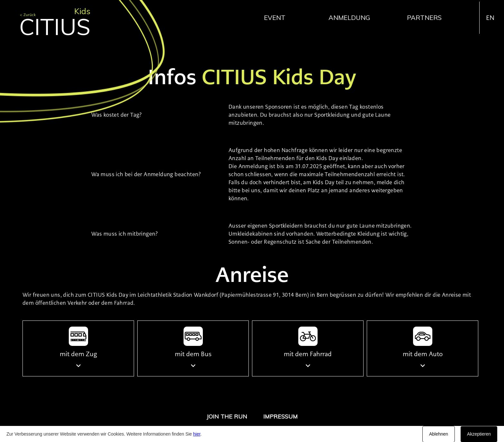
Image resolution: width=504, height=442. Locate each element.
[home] (55, 19)
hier (197, 434)
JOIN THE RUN (227, 416)
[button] (278, 18)
